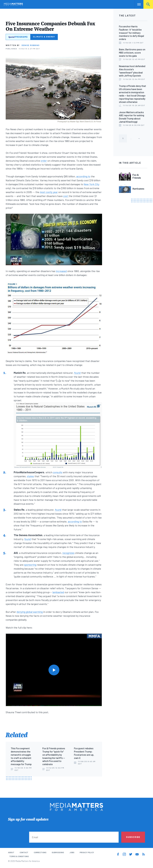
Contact (24, 852)
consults (58, 472)
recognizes (68, 553)
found (77, 373)
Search (148, 4)
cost (66, 196)
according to (83, 176)
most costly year (49, 192)
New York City (91, 184)
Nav (137, 4)
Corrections (40, 852)
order (44, 161)
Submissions (58, 852)
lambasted (58, 592)
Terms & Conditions (19, 856)
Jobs (72, 852)
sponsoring (30, 565)
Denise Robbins (31, 45)
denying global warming (30, 612)
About (11, 852)
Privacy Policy (87, 852)
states (30, 476)
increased (61, 271)
